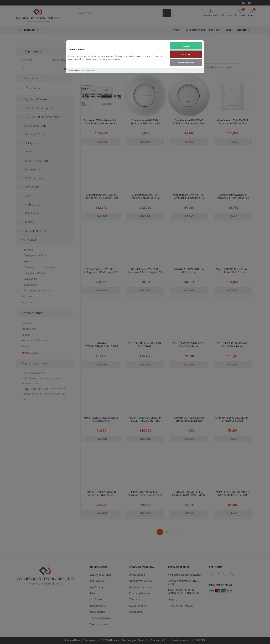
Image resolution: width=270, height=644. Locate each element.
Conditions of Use (88, 70)
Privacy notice (75, 70)
